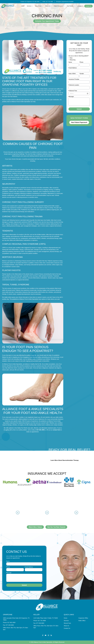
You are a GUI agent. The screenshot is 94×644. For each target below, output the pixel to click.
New (71, 58)
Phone (81, 62)
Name (70, 62)
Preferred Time (73, 91)
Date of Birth (72, 74)
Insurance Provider (74, 79)
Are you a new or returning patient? (78, 56)
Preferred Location (74, 85)
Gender (82, 74)
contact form (57, 430)
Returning (73, 60)
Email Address (73, 68)
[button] (33, 57)
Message (71, 97)
